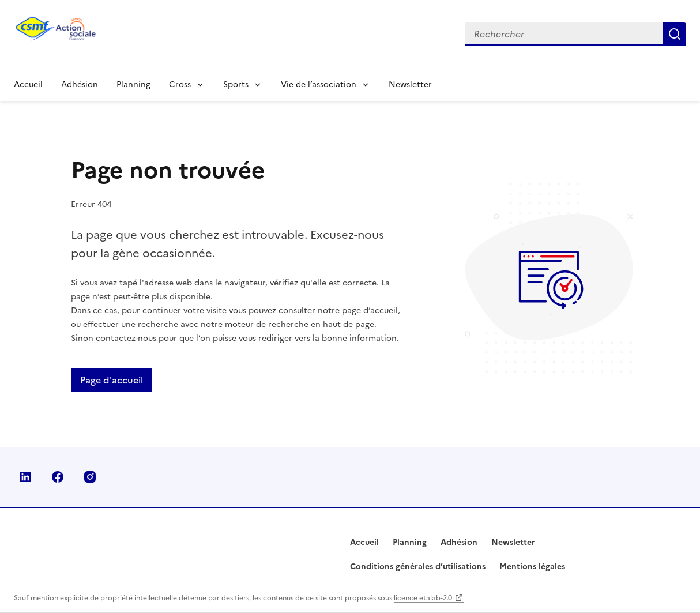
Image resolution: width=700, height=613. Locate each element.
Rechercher (675, 34)
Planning (133, 84)
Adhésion (80, 84)
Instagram (90, 477)
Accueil (28, 84)
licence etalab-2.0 (423, 598)
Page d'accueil (112, 380)
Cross (180, 84)
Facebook (58, 477)
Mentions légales (532, 567)
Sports (236, 84)
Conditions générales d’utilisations (418, 567)
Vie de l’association (319, 84)
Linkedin (25, 477)
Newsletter (410, 84)
